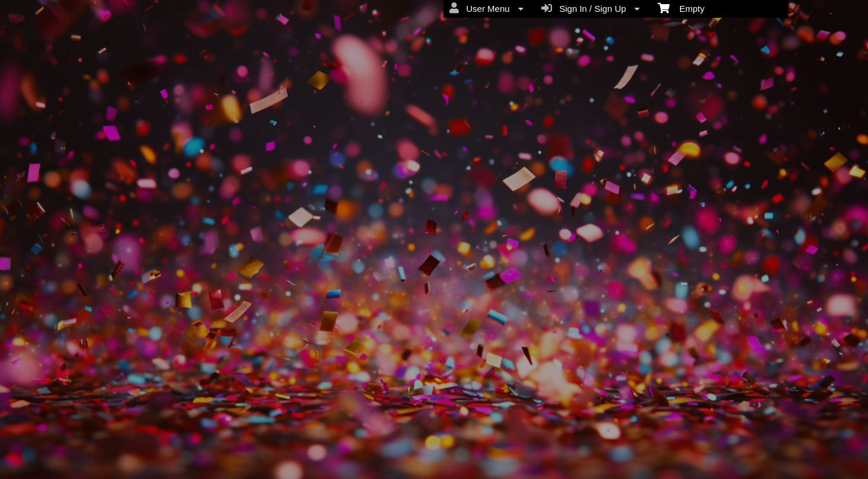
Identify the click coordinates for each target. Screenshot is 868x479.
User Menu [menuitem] (486, 8)
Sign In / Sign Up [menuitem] (591, 8)
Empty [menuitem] (681, 8)
